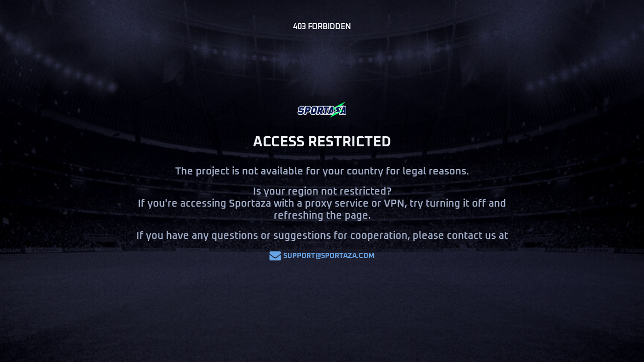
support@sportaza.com (322, 256)
